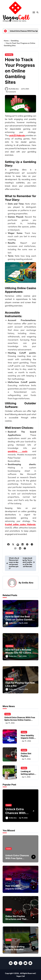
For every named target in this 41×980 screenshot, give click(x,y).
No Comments (11, 92)
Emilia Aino (28, 583)
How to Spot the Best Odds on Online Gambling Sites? (20, 620)
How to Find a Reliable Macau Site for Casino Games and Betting (18, 653)
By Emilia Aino (12, 89)
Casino (8, 714)
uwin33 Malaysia (17, 135)
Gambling (9, 55)
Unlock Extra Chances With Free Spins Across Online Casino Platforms (20, 720)
